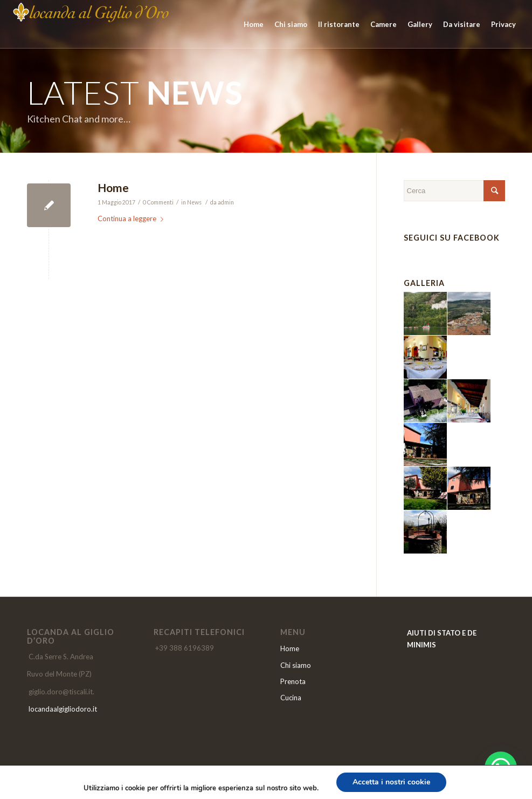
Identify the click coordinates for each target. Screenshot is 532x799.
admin (226, 202)
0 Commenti (158, 202)
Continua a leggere (133, 218)
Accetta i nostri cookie (391, 782)
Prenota (293, 681)
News (194, 202)
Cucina (291, 698)
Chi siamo (296, 665)
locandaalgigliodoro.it (63, 709)
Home (113, 187)
